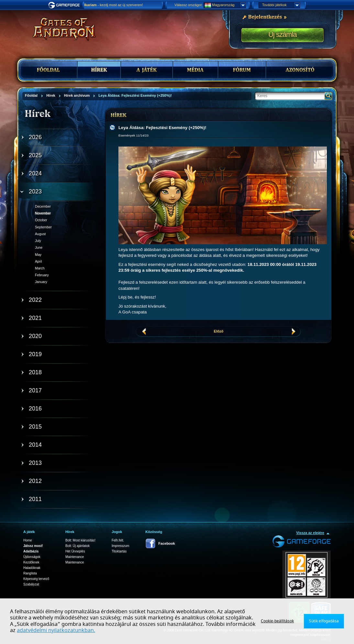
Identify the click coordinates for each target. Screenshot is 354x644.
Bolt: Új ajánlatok (77, 546)
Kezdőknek (31, 562)
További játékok (281, 5)
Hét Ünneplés (75, 551)
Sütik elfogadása (324, 621)
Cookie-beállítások (277, 621)
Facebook (166, 543)
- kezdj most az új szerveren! (114, 5)
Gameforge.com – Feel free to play (65, 5)
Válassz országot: (188, 5)
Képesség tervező (36, 579)
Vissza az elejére (310, 533)
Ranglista (30, 573)
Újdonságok (32, 557)
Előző (219, 331)
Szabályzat (31, 584)
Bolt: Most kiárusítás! (80, 540)
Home (28, 540)
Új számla (282, 34)
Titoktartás (119, 551)
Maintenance (75, 557)
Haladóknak (32, 568)
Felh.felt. (118, 540)
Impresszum (120, 546)
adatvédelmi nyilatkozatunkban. (56, 630)
